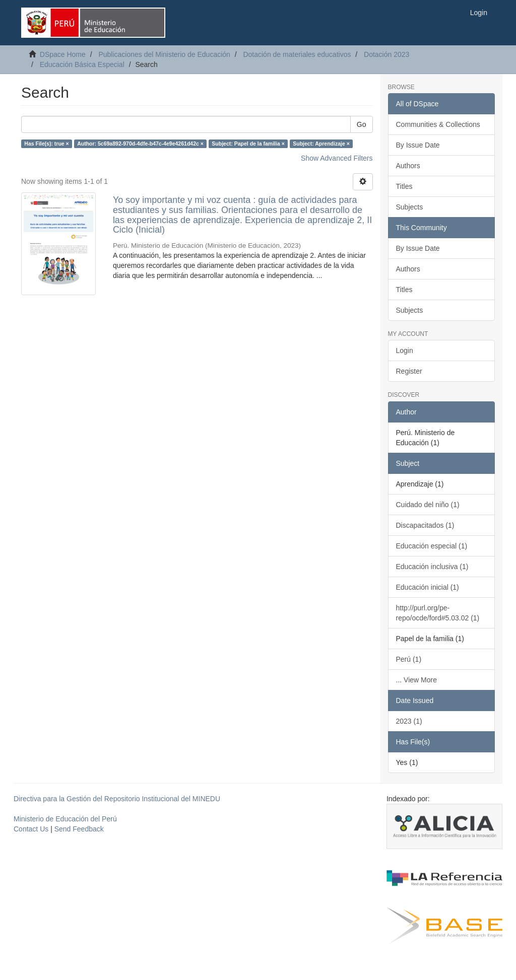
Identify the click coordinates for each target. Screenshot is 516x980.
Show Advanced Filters (337, 158)
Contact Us (31, 829)
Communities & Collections (438, 124)
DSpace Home (63, 54)
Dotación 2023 (386, 54)
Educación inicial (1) (428, 587)
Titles (404, 186)
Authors (408, 166)
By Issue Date (418, 145)
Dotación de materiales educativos (297, 54)
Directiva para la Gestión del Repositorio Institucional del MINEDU (117, 799)
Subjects (410, 207)
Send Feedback (79, 829)
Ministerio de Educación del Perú (65, 819)
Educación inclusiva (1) (432, 567)
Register (409, 371)
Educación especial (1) (432, 546)
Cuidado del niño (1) (428, 505)
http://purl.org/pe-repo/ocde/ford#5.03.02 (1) (438, 613)
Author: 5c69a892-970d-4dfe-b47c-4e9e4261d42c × (140, 144)
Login (405, 351)
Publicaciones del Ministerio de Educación (164, 54)
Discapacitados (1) (425, 525)
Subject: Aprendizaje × (321, 144)
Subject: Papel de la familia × (248, 144)
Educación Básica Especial (82, 64)
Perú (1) (409, 659)
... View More (416, 680)
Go (362, 124)
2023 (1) (409, 721)
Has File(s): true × (46, 144)
